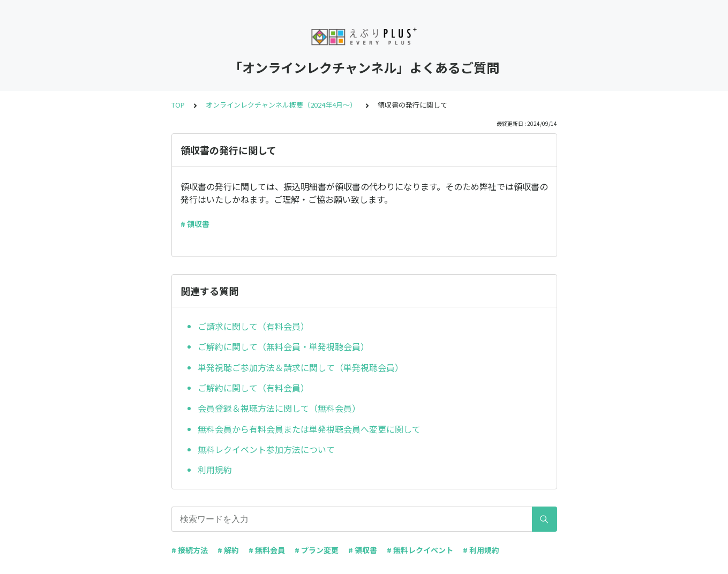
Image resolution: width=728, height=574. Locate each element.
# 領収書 (195, 224)
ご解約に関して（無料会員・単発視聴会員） (283, 346)
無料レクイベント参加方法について (266, 449)
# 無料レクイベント (420, 550)
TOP (178, 105)
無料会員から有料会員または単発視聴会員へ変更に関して (309, 429)
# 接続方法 (190, 550)
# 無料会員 (267, 550)
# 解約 (228, 550)
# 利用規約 (481, 550)
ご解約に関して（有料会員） (253, 388)
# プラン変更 (317, 550)
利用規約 (215, 470)
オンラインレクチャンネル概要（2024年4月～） (281, 105)
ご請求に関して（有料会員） (253, 326)
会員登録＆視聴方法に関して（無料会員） (279, 408)
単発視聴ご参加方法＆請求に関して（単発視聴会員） (301, 367)
